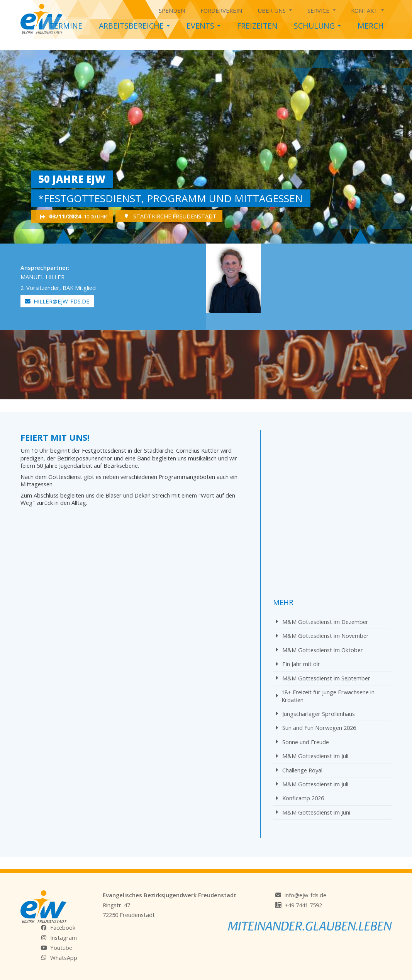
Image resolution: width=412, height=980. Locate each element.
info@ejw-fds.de (305, 895)
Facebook (63, 927)
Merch (371, 26)
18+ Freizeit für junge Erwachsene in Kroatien (326, 696)
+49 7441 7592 (303, 905)
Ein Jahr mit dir (298, 664)
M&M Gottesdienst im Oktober (320, 650)
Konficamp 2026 (300, 798)
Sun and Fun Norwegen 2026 (316, 728)
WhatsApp (64, 958)
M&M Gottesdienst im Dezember (322, 622)
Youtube (61, 948)
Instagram (64, 937)
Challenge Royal (299, 770)
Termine (66, 26)
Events (203, 24)
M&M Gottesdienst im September (323, 678)
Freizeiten (257, 26)
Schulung (317, 24)
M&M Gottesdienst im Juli (312, 756)
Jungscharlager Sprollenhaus (315, 714)
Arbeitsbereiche (134, 24)
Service (321, 9)
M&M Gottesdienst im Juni (313, 812)
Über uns (275, 9)
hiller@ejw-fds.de (57, 301)
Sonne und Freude (303, 742)
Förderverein (221, 10)
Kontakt (367, 9)
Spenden (172, 10)
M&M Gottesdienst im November (322, 636)
